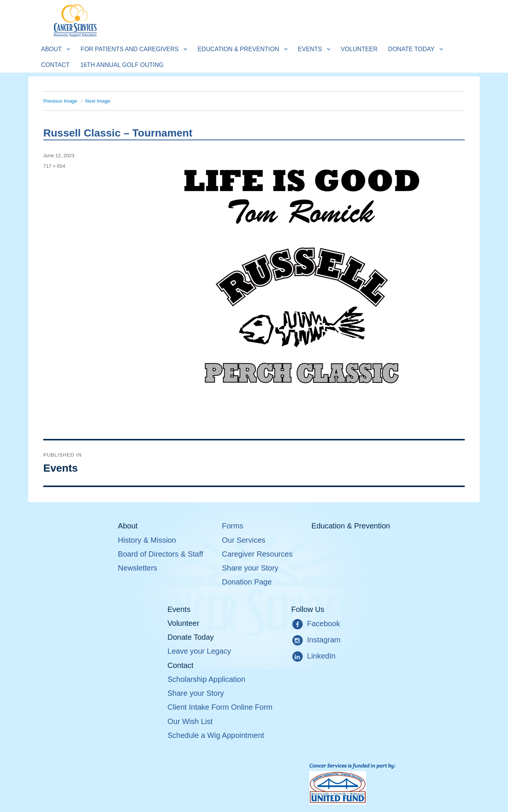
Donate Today (411, 49)
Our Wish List (190, 721)
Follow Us (308, 609)
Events (310, 49)
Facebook (316, 624)
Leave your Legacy (199, 651)
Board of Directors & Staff (160, 554)
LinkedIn (313, 657)
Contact (55, 65)
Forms (233, 526)
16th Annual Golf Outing (122, 65)
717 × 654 (54, 166)
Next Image (98, 101)
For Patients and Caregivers (130, 49)
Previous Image (60, 101)
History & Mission (147, 540)
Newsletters (137, 568)
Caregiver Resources (257, 554)
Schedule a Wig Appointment (216, 735)
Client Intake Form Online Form (220, 707)
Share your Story (250, 568)
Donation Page (247, 582)
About (51, 49)
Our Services (244, 540)
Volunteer (359, 49)
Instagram (316, 640)
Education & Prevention (238, 49)
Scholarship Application (206, 679)
